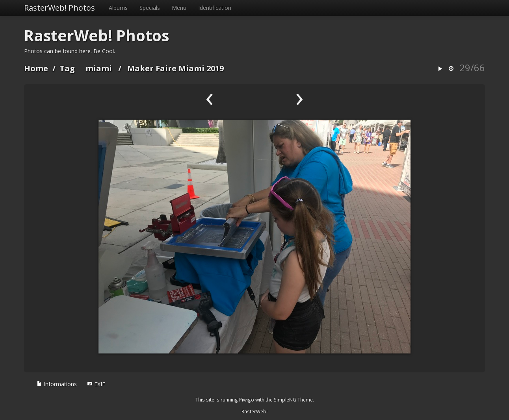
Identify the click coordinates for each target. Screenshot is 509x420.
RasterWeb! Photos (59, 8)
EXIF (96, 384)
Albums (118, 8)
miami (99, 68)
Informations (57, 384)
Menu (179, 8)
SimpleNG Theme (293, 400)
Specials (150, 8)
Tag (67, 68)
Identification (215, 8)
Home (36, 68)
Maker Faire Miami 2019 (176, 68)
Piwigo (247, 400)
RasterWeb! (254, 411)
